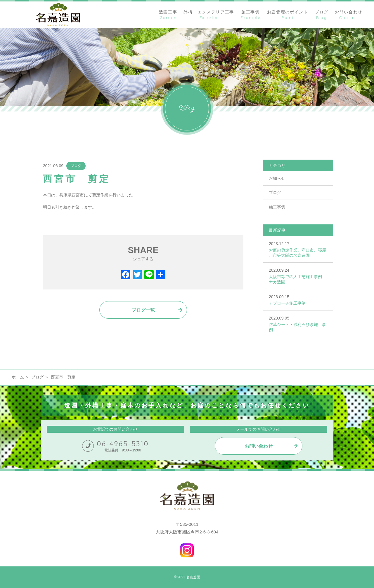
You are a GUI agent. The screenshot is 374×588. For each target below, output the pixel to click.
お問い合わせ (259, 446)
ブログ (76, 166)
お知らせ (277, 178)
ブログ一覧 (143, 310)
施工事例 (277, 207)
